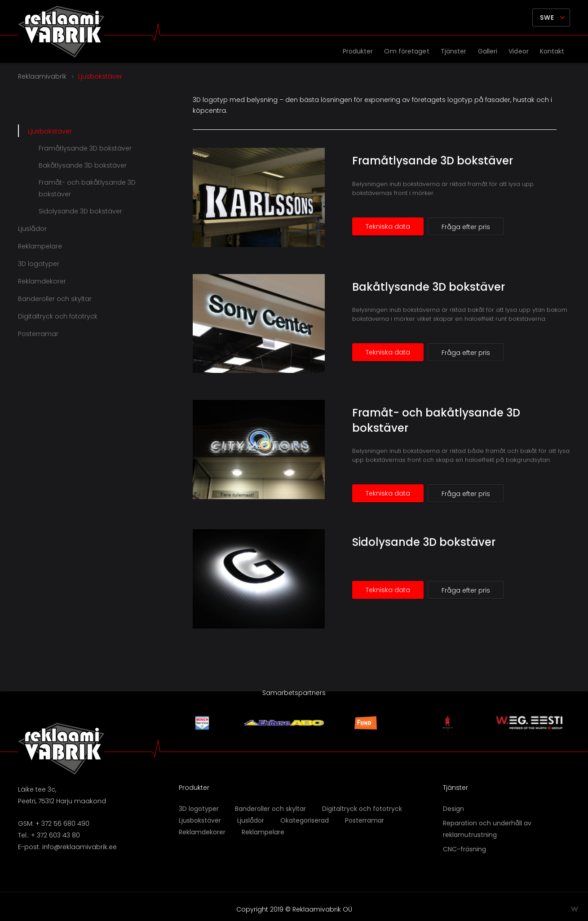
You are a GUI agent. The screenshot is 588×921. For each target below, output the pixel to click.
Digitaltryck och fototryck (58, 316)
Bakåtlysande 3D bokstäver (429, 287)
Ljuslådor (32, 229)
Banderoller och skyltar (55, 299)
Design (453, 809)
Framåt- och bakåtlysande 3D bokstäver (87, 188)
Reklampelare (40, 246)
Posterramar (38, 334)
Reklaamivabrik (42, 76)
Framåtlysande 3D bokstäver (433, 161)
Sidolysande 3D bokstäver (424, 542)
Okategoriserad (305, 820)
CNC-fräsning (464, 849)
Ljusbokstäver (50, 131)
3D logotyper (39, 264)
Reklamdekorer (42, 281)
